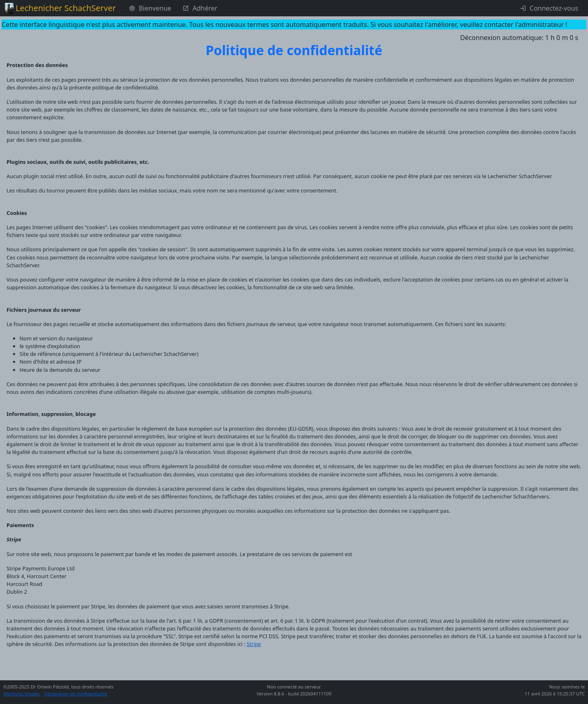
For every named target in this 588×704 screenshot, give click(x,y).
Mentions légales (22, 694)
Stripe (254, 644)
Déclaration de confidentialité (76, 694)
